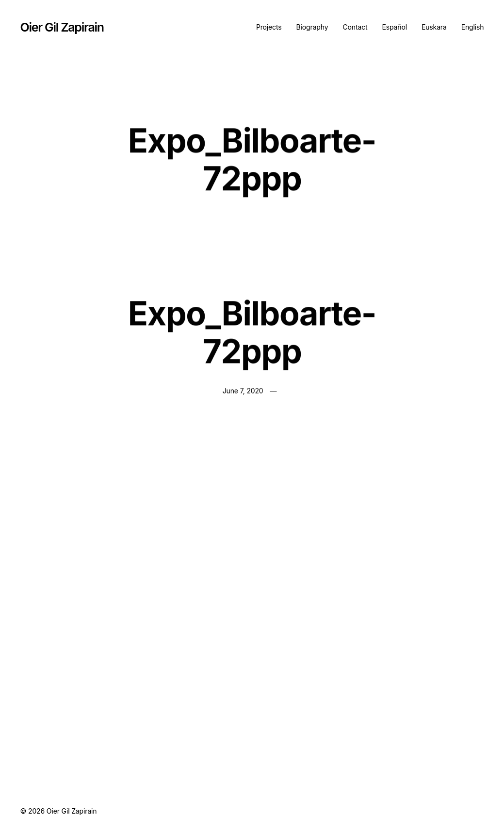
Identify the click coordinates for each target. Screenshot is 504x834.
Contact (355, 27)
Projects (269, 27)
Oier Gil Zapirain (62, 27)
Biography (312, 27)
